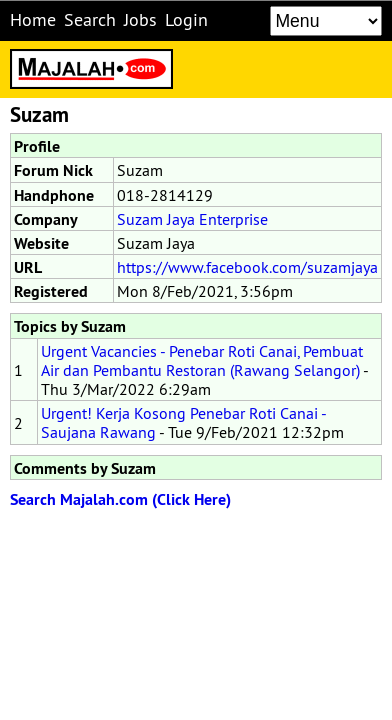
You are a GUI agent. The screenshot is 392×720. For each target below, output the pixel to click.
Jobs (140, 20)
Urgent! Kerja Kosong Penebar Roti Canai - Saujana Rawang (183, 422)
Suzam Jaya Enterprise (192, 219)
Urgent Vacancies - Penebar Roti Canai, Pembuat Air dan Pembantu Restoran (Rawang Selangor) (202, 360)
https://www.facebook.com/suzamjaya (247, 267)
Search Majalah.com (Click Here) (120, 499)
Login (186, 20)
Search (90, 20)
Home (33, 20)
